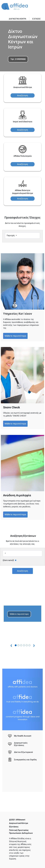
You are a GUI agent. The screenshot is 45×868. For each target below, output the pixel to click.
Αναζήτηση (23, 95)
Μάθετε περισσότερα (15, 336)
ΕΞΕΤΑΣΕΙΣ (36, 19)
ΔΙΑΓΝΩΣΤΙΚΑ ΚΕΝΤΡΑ (17, 19)
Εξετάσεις (14, 827)
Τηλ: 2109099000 (18, 59)
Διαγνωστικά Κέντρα (19, 823)
